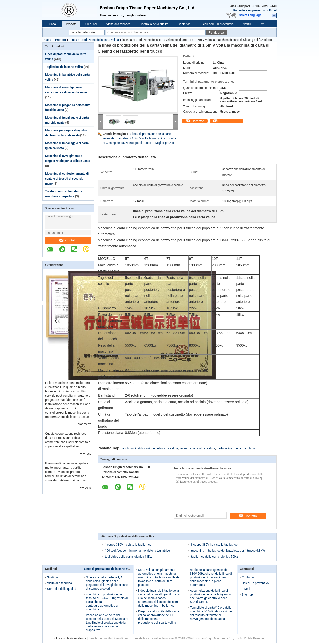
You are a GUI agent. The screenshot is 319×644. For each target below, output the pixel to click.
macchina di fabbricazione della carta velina (149, 448)
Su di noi (91, 24)
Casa (48, 40)
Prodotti (71, 24)
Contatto (68, 240)
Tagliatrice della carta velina (64, 67)
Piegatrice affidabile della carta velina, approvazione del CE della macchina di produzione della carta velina (159, 617)
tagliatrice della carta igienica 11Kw (128, 557)
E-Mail (246, 589)
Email (273, 10)
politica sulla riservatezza (69, 638)
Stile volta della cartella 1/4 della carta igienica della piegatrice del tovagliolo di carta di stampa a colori (107, 583)
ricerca (219, 33)
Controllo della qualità (154, 24)
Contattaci (184, 24)
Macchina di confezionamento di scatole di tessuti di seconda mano (67, 179)
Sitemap (247, 595)
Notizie (247, 24)
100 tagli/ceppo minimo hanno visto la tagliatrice (137, 551)
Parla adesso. (229, 121)
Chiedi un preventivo (255, 583)
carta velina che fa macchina (236, 448)
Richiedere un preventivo (250, 10)
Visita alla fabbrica (118, 24)
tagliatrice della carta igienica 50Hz (214, 557)
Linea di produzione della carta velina (94, 40)
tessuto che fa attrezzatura (197, 448)
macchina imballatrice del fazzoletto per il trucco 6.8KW (228, 551)
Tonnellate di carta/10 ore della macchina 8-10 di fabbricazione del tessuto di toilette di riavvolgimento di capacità (211, 613)
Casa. (53, 24)
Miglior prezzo (165, 143)
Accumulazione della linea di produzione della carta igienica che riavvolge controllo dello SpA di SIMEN (210, 596)
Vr (262, 24)
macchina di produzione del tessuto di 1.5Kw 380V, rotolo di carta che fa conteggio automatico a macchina (107, 602)
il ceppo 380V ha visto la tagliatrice (128, 545)
